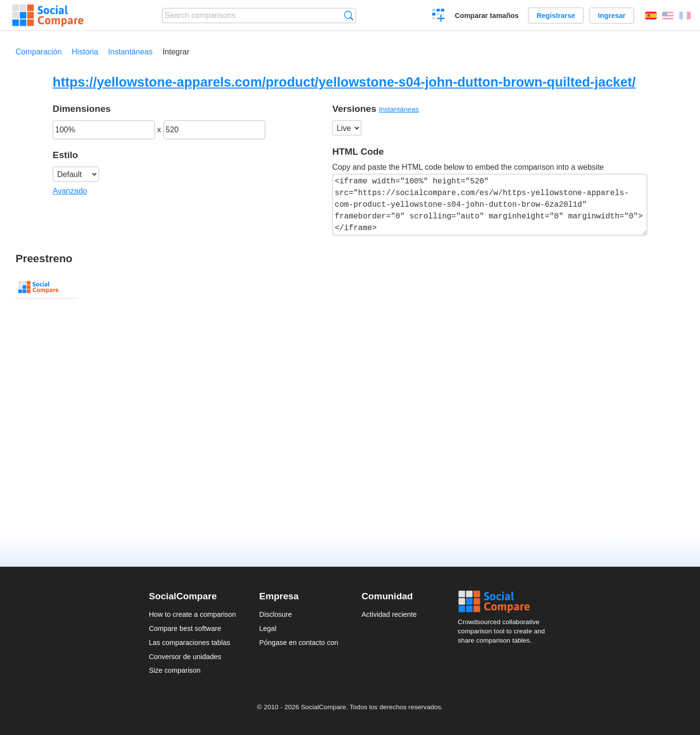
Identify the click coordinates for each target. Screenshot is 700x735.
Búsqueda (349, 15)
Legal (268, 628)
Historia (85, 52)
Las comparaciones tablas (189, 643)
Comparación (39, 52)
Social (505, 602)
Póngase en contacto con (298, 643)
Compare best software (185, 628)
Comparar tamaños (487, 16)
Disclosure (275, 614)
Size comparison (175, 670)
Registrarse (556, 16)
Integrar (176, 52)
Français (685, 16)
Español (651, 16)
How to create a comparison (192, 614)
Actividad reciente (389, 614)
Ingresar (612, 16)
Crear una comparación (439, 17)
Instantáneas (130, 52)
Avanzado (70, 191)
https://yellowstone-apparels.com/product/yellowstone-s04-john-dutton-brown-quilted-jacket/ (344, 82)
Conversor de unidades (185, 657)
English (668, 16)
